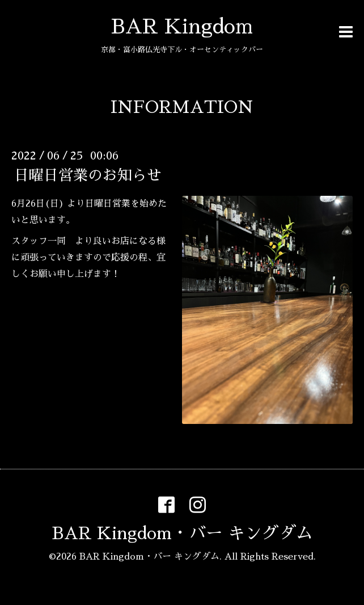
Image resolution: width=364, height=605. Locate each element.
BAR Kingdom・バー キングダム (182, 533)
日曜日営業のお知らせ (88, 175)
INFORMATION (182, 107)
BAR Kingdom (182, 27)
